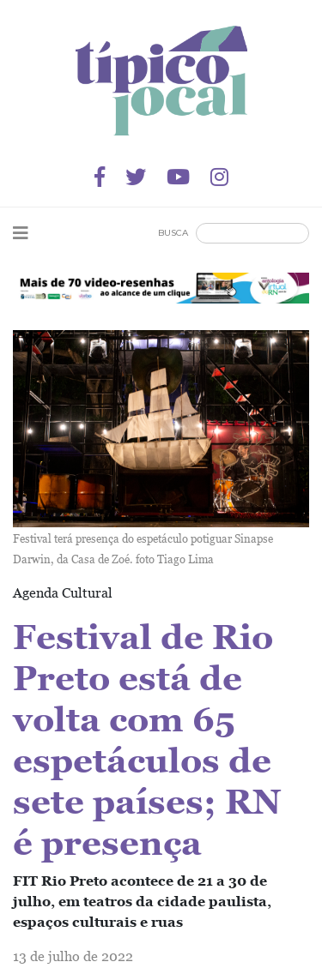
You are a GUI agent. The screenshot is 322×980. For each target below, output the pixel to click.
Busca (173, 233)
